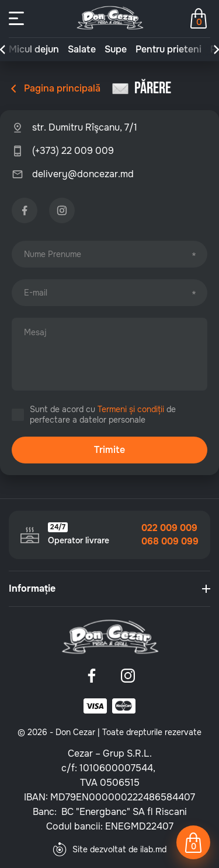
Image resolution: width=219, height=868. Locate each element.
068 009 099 (170, 542)
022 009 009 (169, 528)
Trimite (109, 450)
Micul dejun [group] (34, 50)
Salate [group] (82, 50)
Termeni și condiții (131, 409)
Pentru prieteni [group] (168, 50)
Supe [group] (116, 50)
